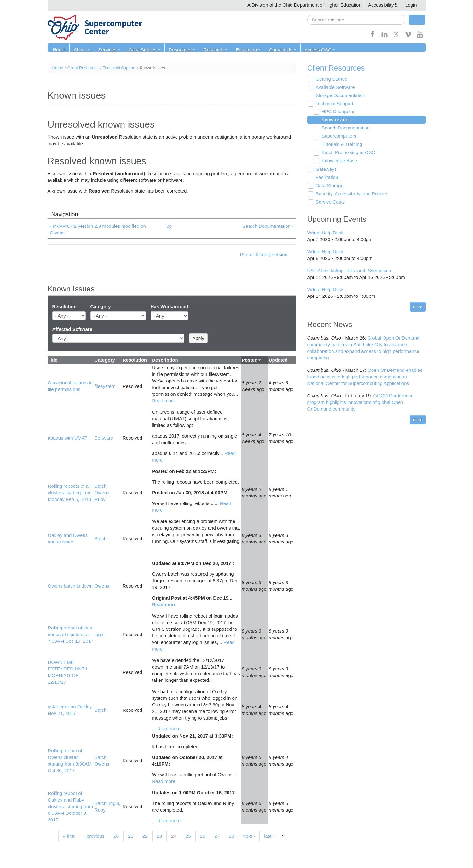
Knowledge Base (338, 161)
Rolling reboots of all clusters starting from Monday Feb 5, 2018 (70, 493)
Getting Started (331, 79)
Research (213, 50)
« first (69, 836)
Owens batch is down (70, 586)
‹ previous (94, 836)
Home (59, 50)
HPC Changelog (337, 112)
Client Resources (83, 68)
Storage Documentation (340, 96)
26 (203, 836)
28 (231, 836)
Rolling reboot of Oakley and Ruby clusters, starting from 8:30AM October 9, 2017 (70, 807)
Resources (180, 50)
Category (101, 307)
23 (160, 836)
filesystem (105, 386)
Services (108, 50)
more (418, 307)
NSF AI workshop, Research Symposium (350, 270)
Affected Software (72, 329)
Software (104, 438)
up (169, 226)
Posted (252, 360)
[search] (356, 20)
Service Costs (329, 202)
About (81, 50)
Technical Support (119, 68)
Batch (101, 486)
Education (245, 50)
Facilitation (326, 178)
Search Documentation (345, 128)
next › (249, 836)
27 (217, 836)
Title (53, 360)
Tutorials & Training (341, 144)
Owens (102, 493)
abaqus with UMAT (68, 438)
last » (270, 836)
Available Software (334, 87)
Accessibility (381, 5)
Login (411, 5)
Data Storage (329, 186)
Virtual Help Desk (326, 233)
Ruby (100, 499)
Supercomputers (338, 136)
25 (188, 836)
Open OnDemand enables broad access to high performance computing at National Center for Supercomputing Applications (365, 377)
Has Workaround (170, 307)
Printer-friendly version (264, 254)
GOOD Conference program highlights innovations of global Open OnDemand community (361, 402)
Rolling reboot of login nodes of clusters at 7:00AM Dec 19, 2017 (71, 634)
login (100, 634)
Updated (278, 360)
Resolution (65, 307)
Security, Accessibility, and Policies (351, 194)
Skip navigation (18, 5)
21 (131, 836)
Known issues (335, 120)
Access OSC (316, 50)
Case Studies (143, 50)
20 (116, 836)
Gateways (325, 169)
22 (145, 836)
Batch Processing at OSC (347, 153)
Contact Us (279, 50)
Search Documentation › (268, 226)
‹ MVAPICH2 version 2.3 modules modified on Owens (98, 229)
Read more (164, 401)
